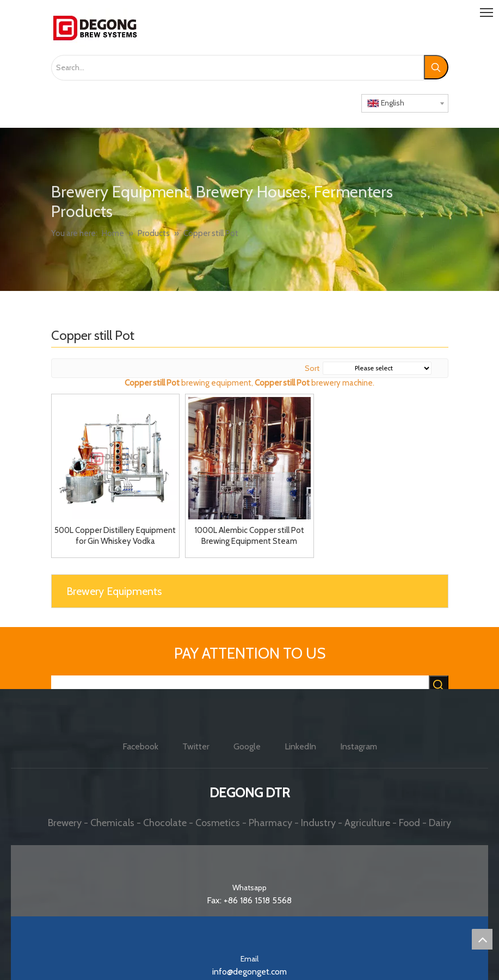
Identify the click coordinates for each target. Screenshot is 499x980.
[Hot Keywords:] (436, 67)
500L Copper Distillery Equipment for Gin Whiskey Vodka (115, 536)
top (482, 939)
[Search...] (238, 68)
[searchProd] (240, 686)
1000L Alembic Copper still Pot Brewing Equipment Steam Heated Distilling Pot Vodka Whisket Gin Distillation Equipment (249, 536)
